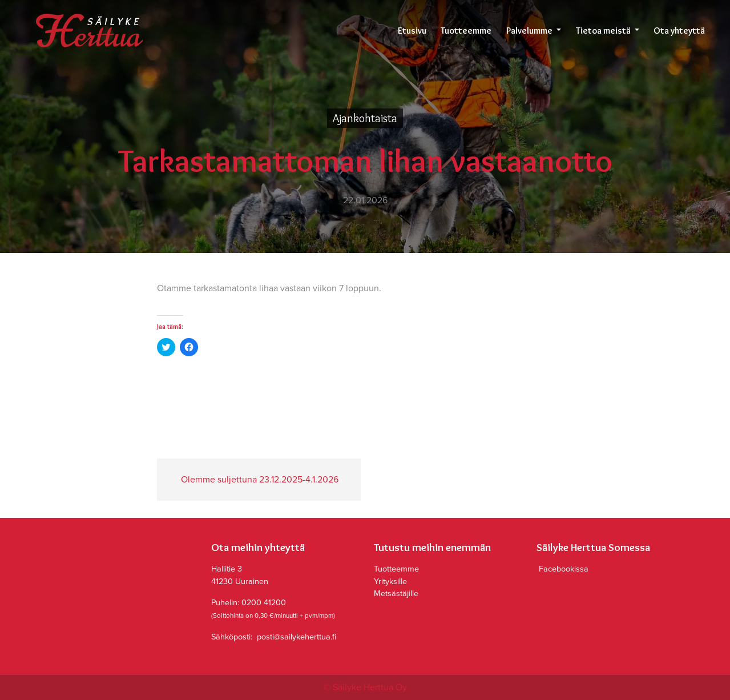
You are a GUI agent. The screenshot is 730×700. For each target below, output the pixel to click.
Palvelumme (530, 31)
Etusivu (412, 31)
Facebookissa (562, 569)
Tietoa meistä (604, 31)
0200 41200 (264, 603)
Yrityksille (390, 582)
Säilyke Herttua (89, 31)
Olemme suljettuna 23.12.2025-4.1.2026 (259, 480)
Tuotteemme (466, 31)
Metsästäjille (396, 594)
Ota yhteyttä (679, 31)
